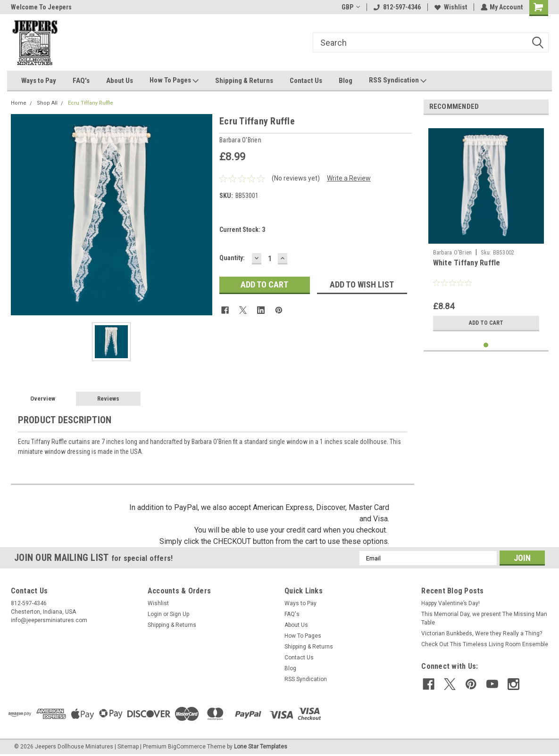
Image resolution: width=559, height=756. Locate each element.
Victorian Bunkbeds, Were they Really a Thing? (482, 633)
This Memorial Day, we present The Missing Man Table (484, 618)
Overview (43, 399)
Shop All (47, 103)
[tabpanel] (486, 229)
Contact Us (306, 81)
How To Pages (174, 81)
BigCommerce (187, 747)
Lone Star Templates (261, 747)
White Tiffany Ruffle (467, 263)
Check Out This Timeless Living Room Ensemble (485, 644)
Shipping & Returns (244, 81)
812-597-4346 (397, 7)
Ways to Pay (39, 81)
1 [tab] (486, 345)
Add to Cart (486, 323)
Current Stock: (242, 230)
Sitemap (128, 747)
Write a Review (349, 178)
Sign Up (179, 614)
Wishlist (450, 7)
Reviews (108, 399)
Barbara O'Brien (453, 253)
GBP (350, 7)
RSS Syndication (398, 81)
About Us (120, 81)
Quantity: (232, 258)
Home (19, 103)
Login (155, 614)
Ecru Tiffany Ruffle (91, 103)
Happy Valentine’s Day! (451, 603)
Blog (346, 81)
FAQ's (81, 81)
